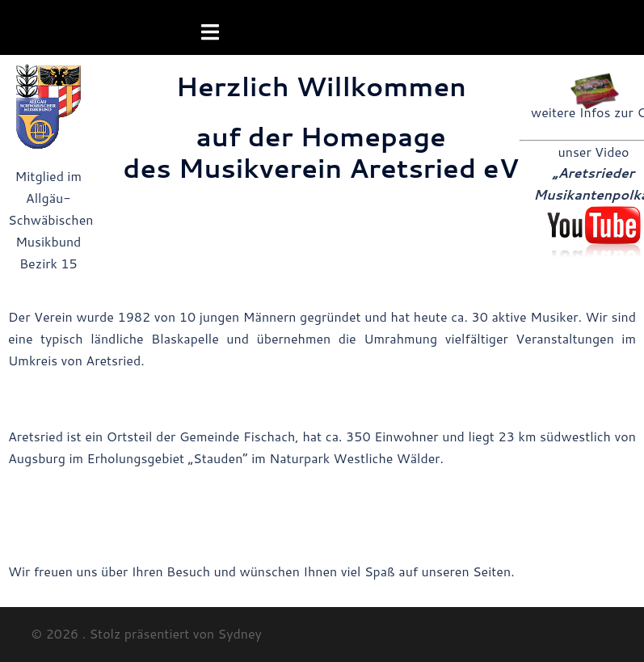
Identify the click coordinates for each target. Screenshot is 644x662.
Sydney (240, 633)
